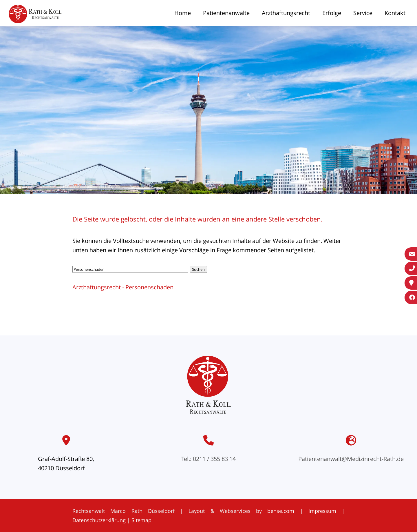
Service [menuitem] (363, 13)
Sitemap (141, 520)
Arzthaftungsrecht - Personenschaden (123, 287)
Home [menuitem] (183, 13)
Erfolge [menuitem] (332, 13)
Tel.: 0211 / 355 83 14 (209, 459)
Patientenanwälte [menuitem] (226, 13)
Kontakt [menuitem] (395, 13)
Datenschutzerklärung (99, 520)
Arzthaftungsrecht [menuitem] (286, 13)
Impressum (322, 511)
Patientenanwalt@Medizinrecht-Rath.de (351, 459)
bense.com (281, 511)
